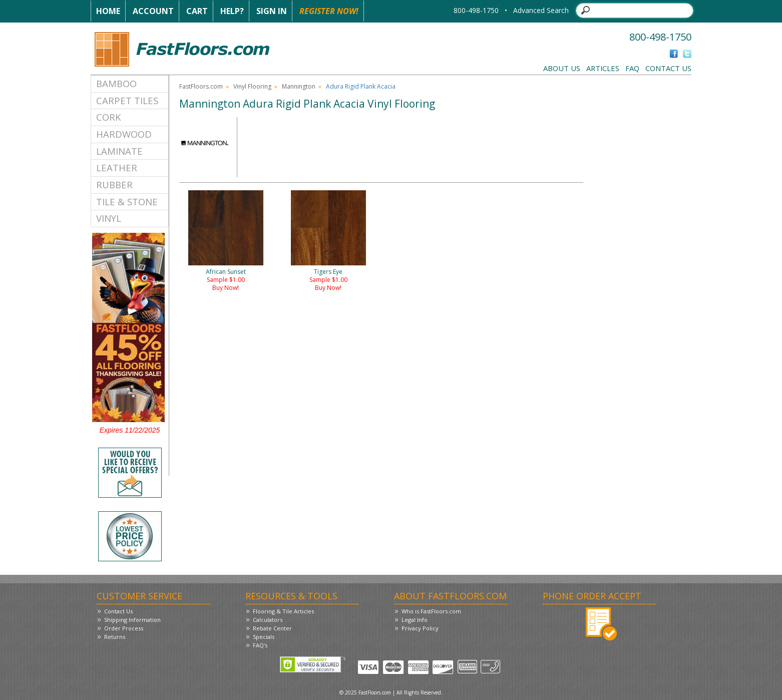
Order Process (124, 628)
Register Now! (329, 11)
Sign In (272, 11)
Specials (264, 637)
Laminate (119, 151)
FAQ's (260, 645)
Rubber (114, 185)
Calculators (268, 620)
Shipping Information (132, 620)
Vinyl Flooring (252, 86)
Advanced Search (541, 10)
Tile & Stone (127, 202)
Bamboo (116, 83)
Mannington (299, 86)
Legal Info (415, 620)
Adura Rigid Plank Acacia (361, 86)
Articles (603, 68)
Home (108, 11)
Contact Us (668, 68)
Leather (117, 167)
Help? (232, 11)
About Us (562, 68)
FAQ (632, 68)
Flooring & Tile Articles (283, 611)
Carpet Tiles (127, 100)
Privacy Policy (420, 628)
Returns (115, 637)
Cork (109, 117)
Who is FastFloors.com (431, 611)
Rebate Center (272, 628)
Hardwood (124, 134)
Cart (197, 11)
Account (153, 11)
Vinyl (109, 218)
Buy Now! (226, 288)
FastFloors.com (201, 86)
